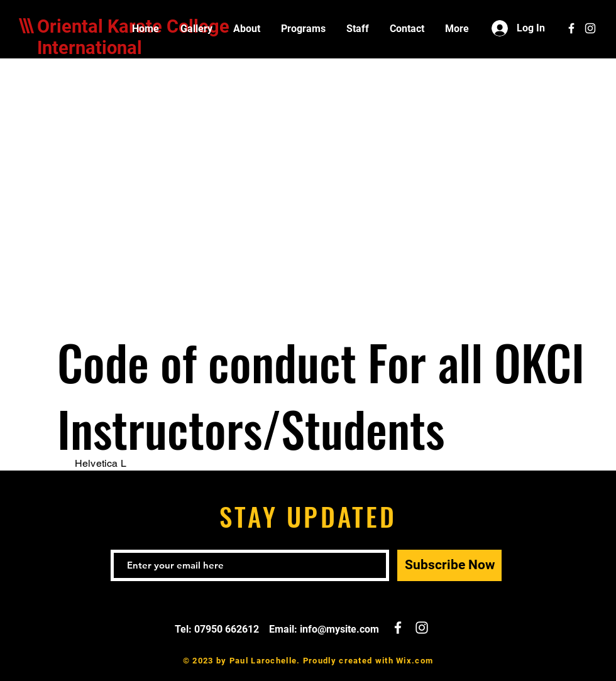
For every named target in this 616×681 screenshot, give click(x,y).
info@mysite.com (339, 629)
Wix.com (415, 661)
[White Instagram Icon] (590, 28)
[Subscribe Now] (449, 565)
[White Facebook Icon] (571, 28)
